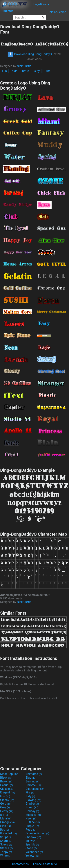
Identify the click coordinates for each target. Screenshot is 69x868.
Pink (6, 826)
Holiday (32, 811)
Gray (5, 807)
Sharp (6, 841)
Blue (31, 778)
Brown (6, 781)
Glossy (7, 800)
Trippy (6, 852)
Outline (33, 822)
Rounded (9, 833)
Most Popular (9, 774)
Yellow (32, 856)
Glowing (33, 800)
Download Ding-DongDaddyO (30, 54)
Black (6, 778)
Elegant (8, 792)
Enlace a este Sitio (45, 864)
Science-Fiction (37, 833)
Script (6, 837)
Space (6, 844)
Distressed (35, 789)
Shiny (31, 841)
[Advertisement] (34, 733)
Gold (6, 804)
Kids (14, 71)
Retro (26, 71)
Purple (32, 826)
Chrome (33, 785)
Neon (31, 818)
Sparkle (32, 844)
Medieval (34, 815)
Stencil (6, 848)
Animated (34, 774)
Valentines (34, 852)
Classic (7, 789)
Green (32, 807)
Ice (4, 815)
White (6, 856)
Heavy (7, 811)
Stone (31, 848)
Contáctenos (20, 864)
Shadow (33, 837)
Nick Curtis (24, 66)
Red (5, 830)
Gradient (33, 804)
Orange (7, 822)
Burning (32, 781)
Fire (30, 792)
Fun (4, 71)
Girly (37, 71)
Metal (6, 818)
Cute (47, 71)
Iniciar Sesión (57, 12)
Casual (7, 785)
